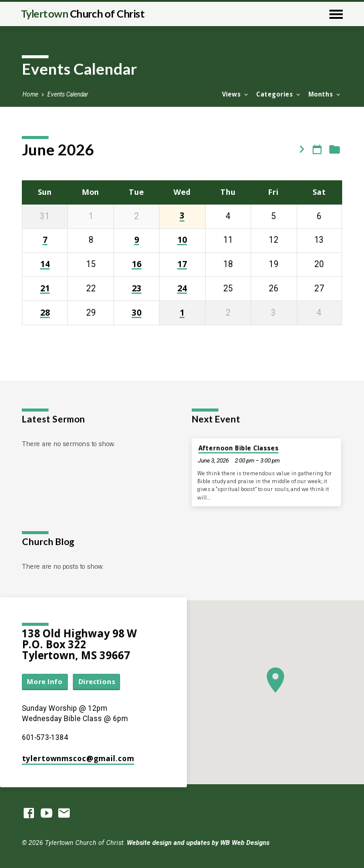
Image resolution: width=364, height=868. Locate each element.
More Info (45, 681)
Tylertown (83, 14)
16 (136, 264)
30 (136, 313)
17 (182, 264)
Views (236, 94)
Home (30, 94)
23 (136, 289)
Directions (97, 681)
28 (45, 313)
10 (182, 240)
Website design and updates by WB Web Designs (198, 843)
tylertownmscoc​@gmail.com (78, 758)
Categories (279, 94)
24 (182, 289)
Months (325, 94)
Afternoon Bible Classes (238, 448)
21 (45, 289)
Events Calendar (68, 94)
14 (45, 264)
